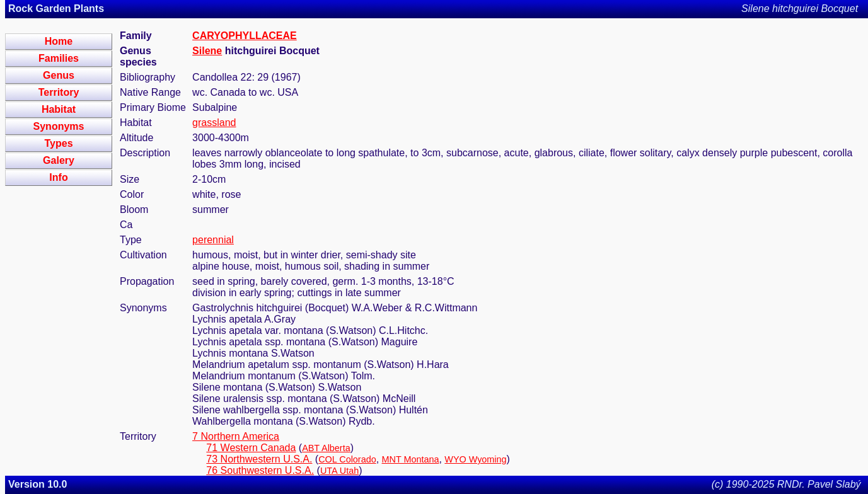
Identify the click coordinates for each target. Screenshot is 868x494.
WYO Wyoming (475, 459)
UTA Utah (339, 471)
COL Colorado (347, 459)
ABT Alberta (326, 448)
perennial (213, 240)
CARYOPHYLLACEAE (245, 36)
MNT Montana (411, 459)
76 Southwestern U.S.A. (260, 470)
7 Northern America (236, 436)
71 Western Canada (251, 448)
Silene (207, 51)
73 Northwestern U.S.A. (259, 459)
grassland (214, 123)
